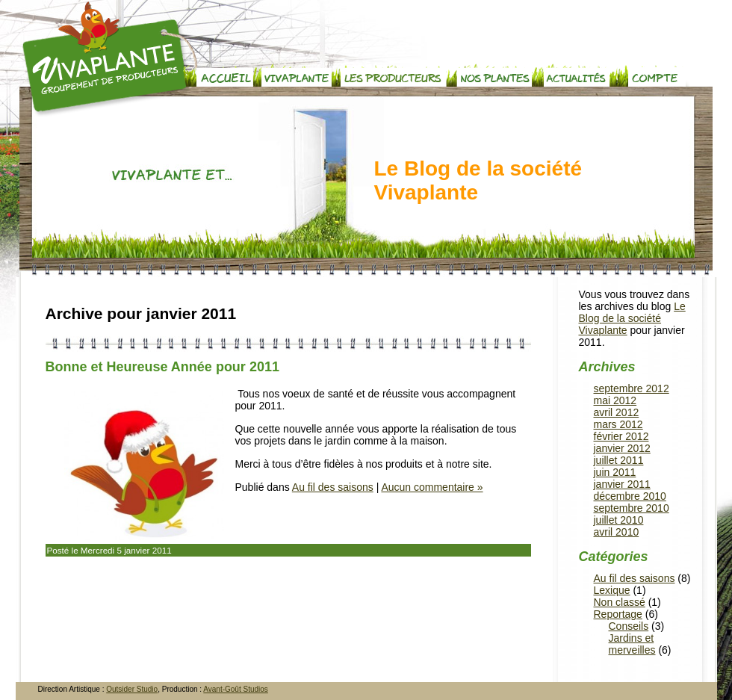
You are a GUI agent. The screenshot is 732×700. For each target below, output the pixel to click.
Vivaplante (107, 59)
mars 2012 (618, 424)
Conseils (629, 626)
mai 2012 (615, 400)
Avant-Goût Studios (236, 689)
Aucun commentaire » (432, 487)
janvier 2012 (622, 448)
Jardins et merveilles (632, 644)
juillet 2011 (619, 460)
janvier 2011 (622, 484)
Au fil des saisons (333, 487)
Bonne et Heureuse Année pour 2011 (162, 367)
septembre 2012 (632, 388)
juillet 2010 (619, 520)
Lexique (612, 590)
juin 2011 (615, 472)
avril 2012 (617, 412)
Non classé (620, 602)
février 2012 (621, 436)
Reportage (618, 614)
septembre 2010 (632, 508)
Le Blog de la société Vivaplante (478, 180)
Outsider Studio (132, 689)
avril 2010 (617, 532)
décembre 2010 (630, 496)
